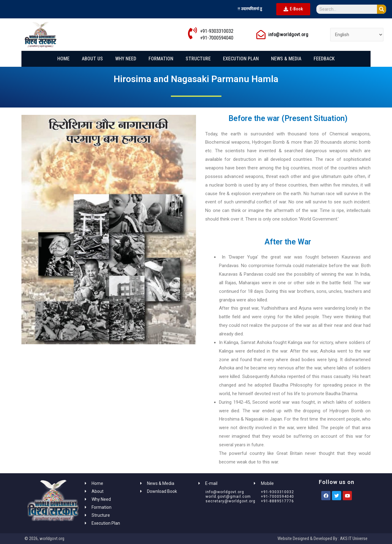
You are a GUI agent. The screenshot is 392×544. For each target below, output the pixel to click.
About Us (92, 59)
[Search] (382, 9)
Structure (198, 59)
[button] (293, 9)
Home (63, 59)
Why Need (126, 59)
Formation (161, 59)
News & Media (286, 59)
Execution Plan (241, 59)
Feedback (324, 59)
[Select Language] (357, 35)
